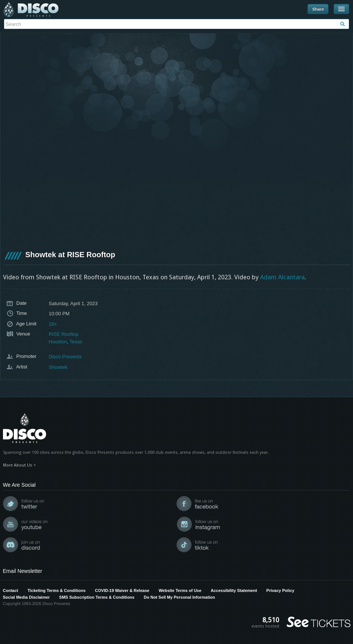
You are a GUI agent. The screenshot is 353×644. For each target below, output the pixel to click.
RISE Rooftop (64, 334)
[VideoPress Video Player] (177, 141)
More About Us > (19, 465)
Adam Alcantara (282, 277)
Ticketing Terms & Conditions (56, 590)
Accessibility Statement (234, 590)
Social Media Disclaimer (26, 597)
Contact (11, 590)
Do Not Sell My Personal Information (179, 597)
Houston (58, 342)
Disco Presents (31, 9)
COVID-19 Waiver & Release (122, 590)
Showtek (58, 367)
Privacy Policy (280, 590)
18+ (53, 324)
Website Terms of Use (180, 590)
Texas (76, 342)
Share (318, 9)
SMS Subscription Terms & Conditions (97, 597)
